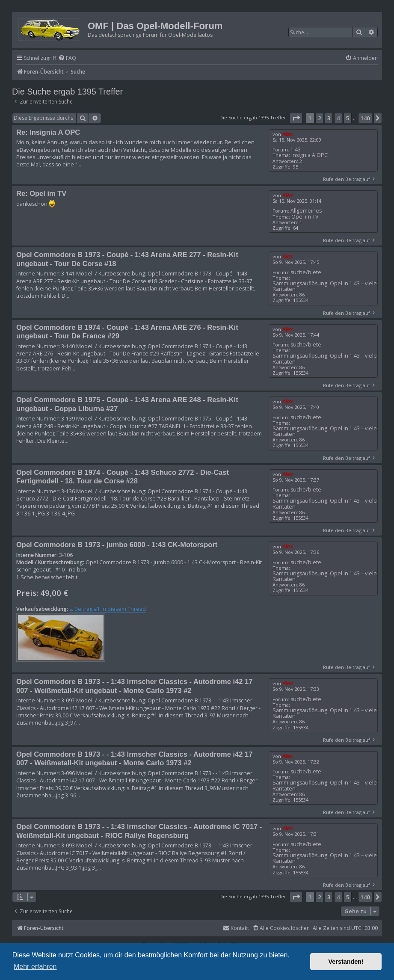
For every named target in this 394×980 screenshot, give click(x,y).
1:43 (296, 150)
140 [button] (365, 118)
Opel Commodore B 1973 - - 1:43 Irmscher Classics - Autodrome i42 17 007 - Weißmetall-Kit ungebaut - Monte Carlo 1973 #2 (134, 686)
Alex (288, 134)
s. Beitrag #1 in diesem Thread (108, 609)
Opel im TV (305, 217)
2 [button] (319, 118)
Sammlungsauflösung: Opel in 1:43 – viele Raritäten (325, 286)
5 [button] (348, 118)
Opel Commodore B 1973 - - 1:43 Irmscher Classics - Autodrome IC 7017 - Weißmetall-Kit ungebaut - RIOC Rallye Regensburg (139, 831)
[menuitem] (67, 58)
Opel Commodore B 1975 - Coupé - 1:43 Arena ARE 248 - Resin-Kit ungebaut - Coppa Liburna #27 (127, 404)
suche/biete (306, 272)
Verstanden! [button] (346, 962)
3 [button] (329, 118)
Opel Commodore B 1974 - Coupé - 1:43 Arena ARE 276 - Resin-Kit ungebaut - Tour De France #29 (127, 332)
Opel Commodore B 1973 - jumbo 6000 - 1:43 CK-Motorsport (117, 545)
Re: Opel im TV (41, 193)
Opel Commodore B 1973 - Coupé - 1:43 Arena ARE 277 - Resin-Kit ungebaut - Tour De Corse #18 (127, 259)
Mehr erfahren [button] (35, 967)
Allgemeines (306, 211)
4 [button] (338, 118)
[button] (296, 118)
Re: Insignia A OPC (48, 132)
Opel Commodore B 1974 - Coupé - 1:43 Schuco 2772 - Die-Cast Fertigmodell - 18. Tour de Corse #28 (123, 477)
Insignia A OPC (310, 155)
